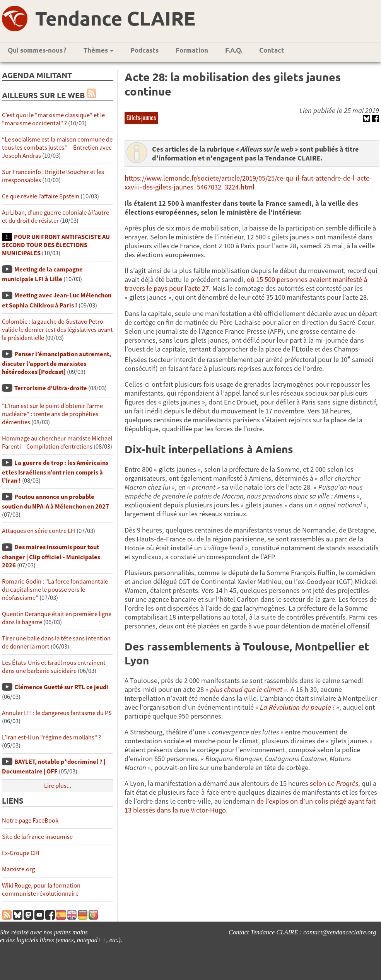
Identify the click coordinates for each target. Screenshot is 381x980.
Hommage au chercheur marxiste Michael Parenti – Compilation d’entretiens (57, 442)
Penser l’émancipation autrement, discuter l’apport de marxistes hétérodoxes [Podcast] (56, 363)
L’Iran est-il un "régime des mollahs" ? (51, 737)
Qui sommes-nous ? (37, 50)
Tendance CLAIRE (115, 18)
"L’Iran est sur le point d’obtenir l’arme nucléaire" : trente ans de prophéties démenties (52, 414)
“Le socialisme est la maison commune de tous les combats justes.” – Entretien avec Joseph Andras (57, 148)
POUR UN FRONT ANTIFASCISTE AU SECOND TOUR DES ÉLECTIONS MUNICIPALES (56, 245)
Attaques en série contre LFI (39, 531)
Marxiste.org (18, 869)
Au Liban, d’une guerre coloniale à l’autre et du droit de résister (56, 217)
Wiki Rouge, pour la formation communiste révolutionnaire (41, 890)
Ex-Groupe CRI (21, 853)
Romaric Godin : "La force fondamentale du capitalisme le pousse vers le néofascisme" (55, 590)
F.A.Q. (234, 50)
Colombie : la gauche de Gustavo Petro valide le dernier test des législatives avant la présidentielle (57, 330)
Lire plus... (58, 786)
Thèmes (98, 50)
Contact (272, 50)
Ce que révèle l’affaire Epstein (41, 196)
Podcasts (144, 50)
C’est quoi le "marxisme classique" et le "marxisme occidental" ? (53, 119)
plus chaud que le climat (246, 689)
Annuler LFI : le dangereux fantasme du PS (57, 713)
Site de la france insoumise (37, 837)
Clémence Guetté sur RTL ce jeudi (61, 687)
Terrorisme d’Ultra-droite (51, 388)
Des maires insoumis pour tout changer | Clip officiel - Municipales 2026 (51, 556)
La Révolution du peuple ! (297, 707)
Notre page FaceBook (30, 820)
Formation (192, 50)
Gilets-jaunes (141, 118)
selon (334, 783)
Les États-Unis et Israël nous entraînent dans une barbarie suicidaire (54, 667)
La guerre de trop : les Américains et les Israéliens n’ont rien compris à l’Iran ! (55, 472)
